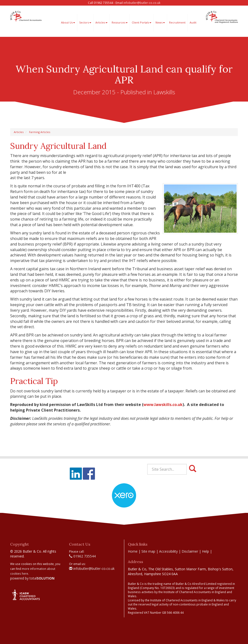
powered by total (32, 578)
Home (133, 551)
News (160, 22)
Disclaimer (190, 551)
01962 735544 (82, 556)
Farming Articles (40, 132)
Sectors (85, 22)
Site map (148, 551)
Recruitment (177, 22)
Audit (193, 22)
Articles (101, 22)
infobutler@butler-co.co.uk (142, 3)
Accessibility (168, 551)
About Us (68, 22)
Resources (120, 22)
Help (205, 551)
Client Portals (142, 22)
